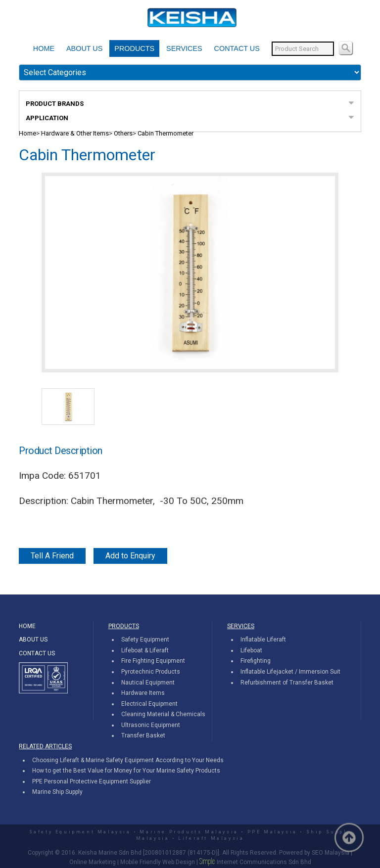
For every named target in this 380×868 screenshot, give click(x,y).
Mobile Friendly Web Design (158, 862)
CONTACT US (237, 48)
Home (27, 133)
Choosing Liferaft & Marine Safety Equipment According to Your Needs (128, 760)
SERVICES (184, 48)
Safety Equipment (145, 640)
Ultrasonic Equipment (151, 725)
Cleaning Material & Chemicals (163, 714)
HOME (44, 48)
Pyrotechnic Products (151, 672)
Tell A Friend (52, 556)
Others (123, 133)
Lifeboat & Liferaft (145, 650)
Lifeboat (251, 650)
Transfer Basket (143, 735)
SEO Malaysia (331, 853)
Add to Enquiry (130, 556)
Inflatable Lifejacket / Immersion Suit (290, 672)
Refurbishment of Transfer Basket (287, 683)
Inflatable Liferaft (263, 640)
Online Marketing (93, 862)
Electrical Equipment (149, 704)
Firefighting (256, 661)
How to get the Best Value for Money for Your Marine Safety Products (126, 771)
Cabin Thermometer (166, 133)
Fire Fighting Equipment (153, 661)
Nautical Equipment (148, 683)
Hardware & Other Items (75, 133)
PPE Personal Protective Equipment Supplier (92, 781)
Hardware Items (143, 693)
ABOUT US (84, 48)
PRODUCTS (134, 48)
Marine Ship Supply (57, 792)
